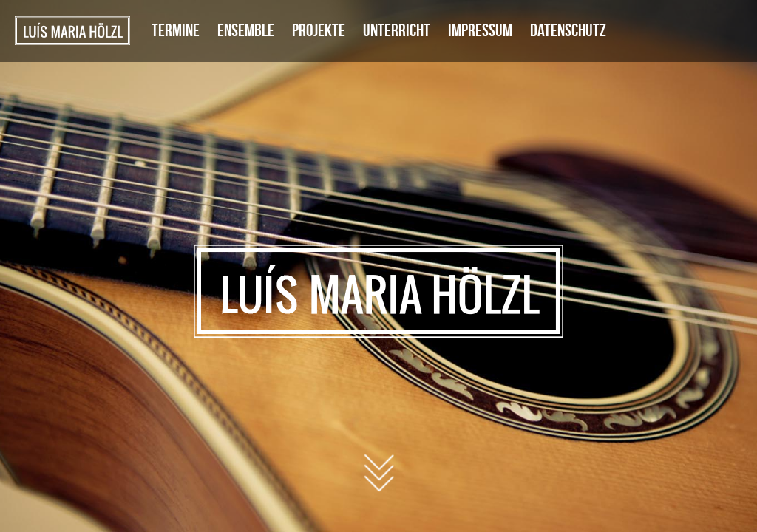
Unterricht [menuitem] (397, 30)
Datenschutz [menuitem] (568, 30)
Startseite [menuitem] (72, 31)
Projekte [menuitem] (319, 30)
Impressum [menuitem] (480, 30)
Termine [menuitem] (176, 30)
